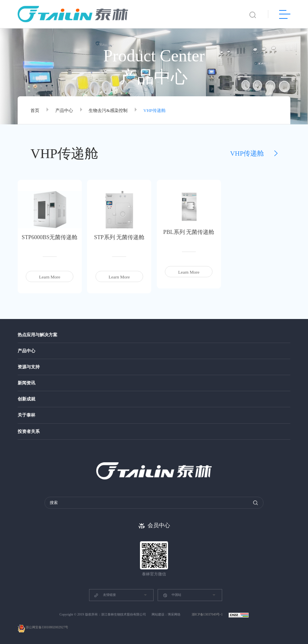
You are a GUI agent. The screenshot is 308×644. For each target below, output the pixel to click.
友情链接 (105, 595)
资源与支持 (29, 367)
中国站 (172, 595)
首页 (35, 110)
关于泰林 (26, 415)
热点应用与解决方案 (37, 335)
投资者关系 (29, 432)
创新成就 (26, 399)
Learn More (50, 277)
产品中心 (64, 110)
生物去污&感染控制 (108, 110)
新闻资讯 (26, 383)
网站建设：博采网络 (166, 615)
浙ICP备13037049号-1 (208, 615)
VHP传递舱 (155, 110)
